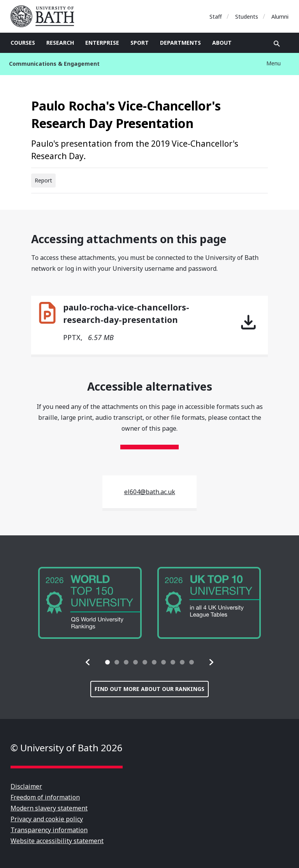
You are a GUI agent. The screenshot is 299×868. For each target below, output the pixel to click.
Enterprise (102, 43)
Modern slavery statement (49, 808)
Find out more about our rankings (149, 689)
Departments (180, 43)
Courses (23, 43)
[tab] (107, 662)
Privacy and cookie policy (47, 819)
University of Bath (46, 16)
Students (247, 17)
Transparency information (49, 830)
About (222, 43)
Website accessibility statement (57, 841)
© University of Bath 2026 (67, 748)
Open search (277, 44)
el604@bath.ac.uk (150, 492)
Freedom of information (45, 797)
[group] (90, 603)
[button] (88, 662)
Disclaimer (26, 786)
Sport (140, 43)
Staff (216, 17)
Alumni (280, 17)
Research (60, 43)
